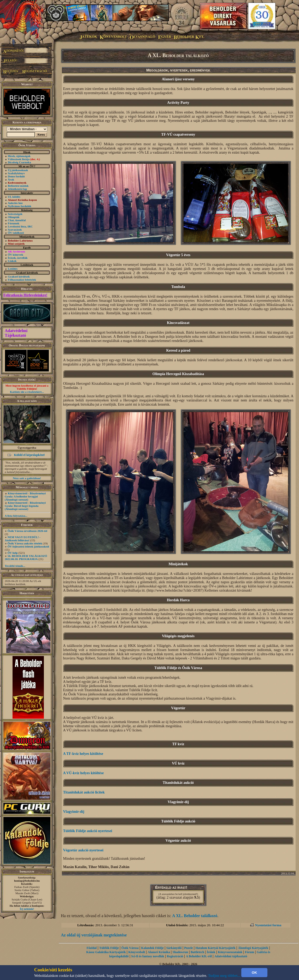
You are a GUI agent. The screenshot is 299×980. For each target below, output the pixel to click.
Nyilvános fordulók (20, 206)
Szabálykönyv (16, 173)
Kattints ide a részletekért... (27, 392)
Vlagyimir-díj (74, 812)
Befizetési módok (18, 186)
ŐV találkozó (16, 233)
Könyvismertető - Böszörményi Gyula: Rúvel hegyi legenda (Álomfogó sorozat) (25, 506)
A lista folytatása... (16, 516)
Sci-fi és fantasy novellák (148, 956)
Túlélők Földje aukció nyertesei (88, 831)
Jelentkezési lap (17, 189)
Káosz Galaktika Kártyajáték (106, 952)
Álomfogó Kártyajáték (253, 948)
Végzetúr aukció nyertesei (83, 850)
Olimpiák (14, 217)
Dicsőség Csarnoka (19, 162)
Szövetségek (15, 214)
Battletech (197, 952)
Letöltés (13, 269)
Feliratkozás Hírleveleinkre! (25, 295)
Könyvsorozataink (230, 952)
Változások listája (24, 159)
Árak (11, 179)
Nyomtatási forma (268, 925)
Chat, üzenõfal (17, 220)
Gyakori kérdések (19, 276)
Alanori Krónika (159, 952)
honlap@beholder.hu (27, 881)
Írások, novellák (18, 258)
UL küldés (14, 197)
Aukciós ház (15, 203)
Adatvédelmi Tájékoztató (16, 333)
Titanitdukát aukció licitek (84, 792)
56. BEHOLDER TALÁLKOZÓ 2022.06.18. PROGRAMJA (26, 557)
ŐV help (13, 553)
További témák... (15, 566)
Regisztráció (175, 956)
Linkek (12, 261)
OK (254, 973)
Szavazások (15, 230)
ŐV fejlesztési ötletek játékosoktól (28, 546)
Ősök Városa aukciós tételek (25, 543)
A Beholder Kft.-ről (199, 956)
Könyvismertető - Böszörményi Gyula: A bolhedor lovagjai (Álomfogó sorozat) (25, 496)
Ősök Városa (130, 948)
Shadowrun (180, 952)
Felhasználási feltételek (22, 280)
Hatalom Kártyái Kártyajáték (215, 948)
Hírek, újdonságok (19, 156)
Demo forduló (16, 176)
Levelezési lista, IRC (20, 226)
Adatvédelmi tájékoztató (231, 956)
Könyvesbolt (137, 952)
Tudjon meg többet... (224, 976)
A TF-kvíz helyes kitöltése (83, 754)
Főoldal (92, 948)
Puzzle (188, 948)
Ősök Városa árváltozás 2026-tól (27, 531)
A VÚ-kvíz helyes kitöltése (84, 773)
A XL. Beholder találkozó (195, 916)
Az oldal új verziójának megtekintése (94, 935)
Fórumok (14, 223)
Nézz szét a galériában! (27, 478)
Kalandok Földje (153, 948)
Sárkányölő (174, 948)
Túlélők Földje (109, 948)
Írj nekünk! (27, 909)
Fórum (250, 952)
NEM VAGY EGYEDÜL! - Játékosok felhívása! (23, 539)
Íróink (211, 952)
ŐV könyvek (16, 255)
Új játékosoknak (18, 170)
